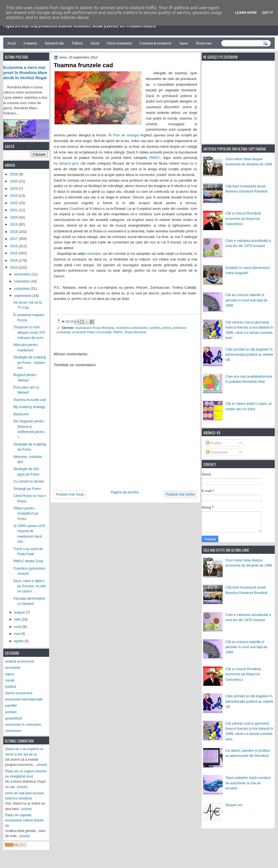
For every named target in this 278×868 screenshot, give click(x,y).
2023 (14, 196)
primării (11, 712)
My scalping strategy (29, 407)
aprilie (19, 641)
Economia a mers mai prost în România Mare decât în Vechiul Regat (25, 73)
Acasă (12, 43)
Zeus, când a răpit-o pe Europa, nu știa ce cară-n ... (29, 586)
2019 (14, 224)
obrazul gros (69, 163)
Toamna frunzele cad (29, 400)
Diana (10, 749)
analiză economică (20, 661)
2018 (14, 232)
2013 (14, 267)
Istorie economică (119, 43)
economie (13, 668)
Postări (214, 443)
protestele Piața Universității (92, 332)
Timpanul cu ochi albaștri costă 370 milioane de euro (29, 332)
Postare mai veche (180, 494)
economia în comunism (23, 724)
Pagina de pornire (125, 492)
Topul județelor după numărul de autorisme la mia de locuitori (248, 783)
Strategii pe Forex (27, 489)
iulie (18, 619)
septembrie (23, 296)
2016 (14, 246)
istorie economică (19, 693)
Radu (9, 771)
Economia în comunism (155, 43)
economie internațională (24, 699)
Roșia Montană (135, 332)
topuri (10, 674)
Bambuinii (21, 414)
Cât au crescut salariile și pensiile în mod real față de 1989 (246, 300)
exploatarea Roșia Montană (95, 328)
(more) (42, 765)
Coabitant (77, 209)
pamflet (154, 328)
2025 (14, 181)
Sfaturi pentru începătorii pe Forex (26, 513)
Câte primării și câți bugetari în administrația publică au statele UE (249, 355)
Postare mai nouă (70, 494)
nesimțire (94, 254)
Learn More (246, 13)
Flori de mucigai (126, 135)
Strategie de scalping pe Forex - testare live (30, 362)
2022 (14, 203)
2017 (14, 239)
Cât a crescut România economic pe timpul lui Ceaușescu (243, 218)
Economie (30, 43)
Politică (77, 43)
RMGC (155, 158)
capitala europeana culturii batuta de (24, 820)
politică (166, 328)
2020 (14, 217)
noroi (9, 793)
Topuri (184, 43)
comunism (13, 731)
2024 (14, 189)
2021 (14, 210)
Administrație (54, 43)
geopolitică (13, 718)
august (20, 612)
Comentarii (217, 452)
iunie (18, 627)
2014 (14, 260)
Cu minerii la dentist (29, 481)
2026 (14, 174)
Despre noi (204, 43)
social (10, 680)
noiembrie (22, 281)
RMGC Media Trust (28, 561)
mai (17, 634)
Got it (268, 13)
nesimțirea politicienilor (132, 328)
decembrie (23, 274)
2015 (14, 253)
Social (95, 43)
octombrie (22, 289)
